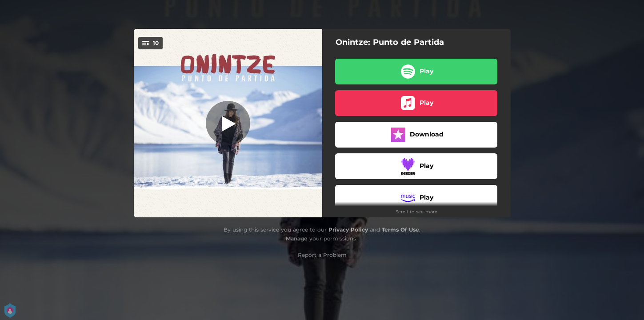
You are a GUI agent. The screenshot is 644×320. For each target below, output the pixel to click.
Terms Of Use (400, 230)
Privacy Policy (348, 230)
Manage (297, 238)
